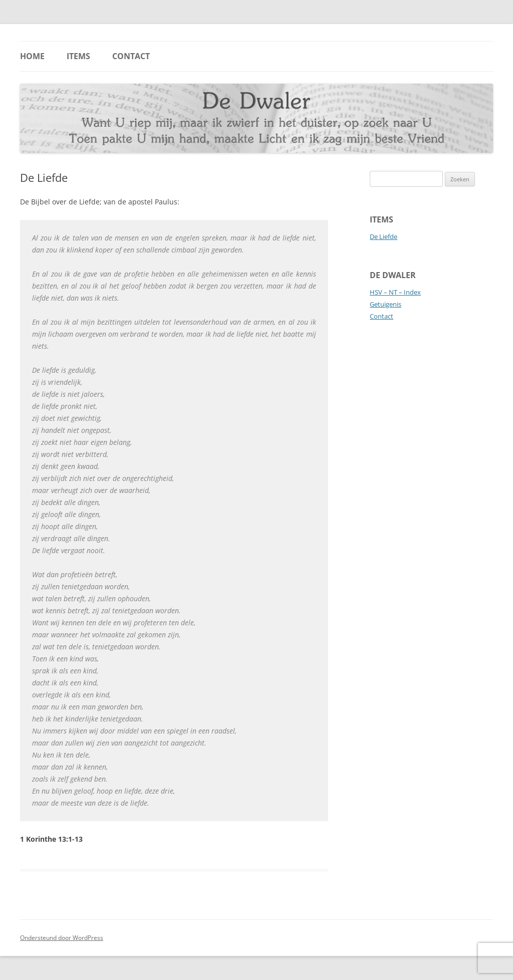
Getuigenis (386, 304)
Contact (131, 56)
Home (32, 56)
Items (78, 56)
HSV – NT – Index (395, 292)
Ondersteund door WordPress (62, 938)
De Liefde (383, 236)
